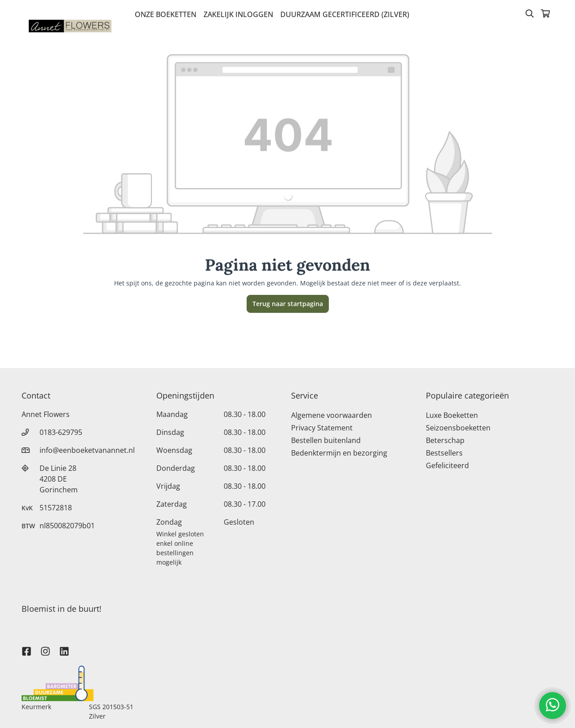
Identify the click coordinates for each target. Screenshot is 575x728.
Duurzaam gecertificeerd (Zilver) (345, 14)
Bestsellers (444, 453)
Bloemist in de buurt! (62, 609)
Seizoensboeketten (458, 428)
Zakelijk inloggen (238, 14)
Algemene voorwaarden (332, 415)
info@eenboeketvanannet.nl (87, 450)
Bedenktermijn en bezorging (339, 453)
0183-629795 (61, 432)
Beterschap (445, 440)
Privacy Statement (322, 428)
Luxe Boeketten (452, 415)
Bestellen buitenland (326, 440)
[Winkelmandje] (545, 14)
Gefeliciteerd (447, 465)
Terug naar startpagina (288, 304)
